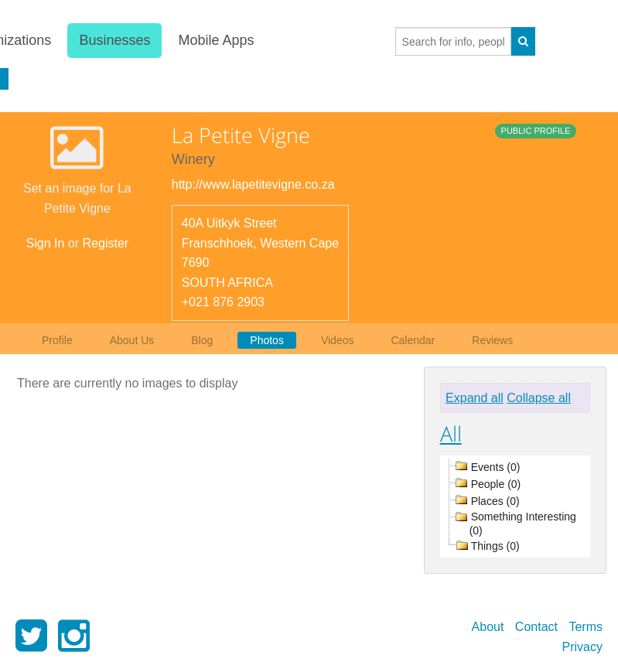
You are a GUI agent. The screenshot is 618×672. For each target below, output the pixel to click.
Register (106, 243)
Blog (202, 340)
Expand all (475, 398)
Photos (267, 340)
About (488, 627)
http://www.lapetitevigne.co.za (253, 184)
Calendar (413, 340)
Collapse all (539, 398)
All (451, 433)
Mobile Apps (215, 40)
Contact (536, 627)
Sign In (46, 243)
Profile (57, 340)
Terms (586, 627)
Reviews (492, 340)
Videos (338, 340)
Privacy (582, 647)
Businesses (114, 40)
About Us (132, 340)
